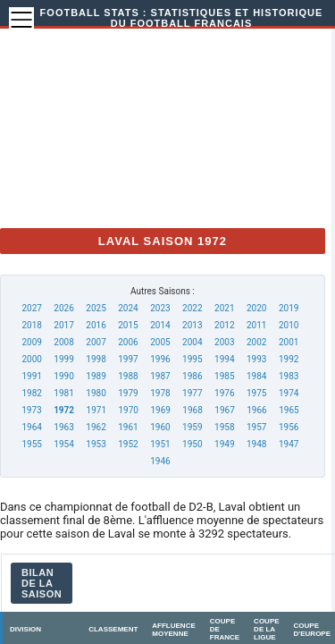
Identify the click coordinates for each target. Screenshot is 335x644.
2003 (224, 342)
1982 (31, 393)
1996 (160, 359)
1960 (160, 427)
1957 (256, 427)
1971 (96, 410)
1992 (289, 359)
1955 (31, 444)
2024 (128, 308)
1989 (96, 376)
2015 (128, 325)
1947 (289, 444)
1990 (63, 376)
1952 (128, 444)
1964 (31, 427)
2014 (160, 325)
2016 (96, 325)
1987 (160, 376)
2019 (289, 308)
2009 (31, 342)
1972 (64, 410)
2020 (256, 308)
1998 (96, 359)
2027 (31, 308)
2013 (192, 325)
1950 (192, 444)
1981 (63, 393)
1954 (63, 444)
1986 (192, 376)
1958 (224, 427)
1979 (128, 393)
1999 (63, 359)
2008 (63, 342)
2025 (96, 308)
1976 (224, 393)
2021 (224, 308)
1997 (128, 359)
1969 (160, 410)
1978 (160, 393)
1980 (96, 393)
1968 (192, 410)
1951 (160, 444)
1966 (256, 410)
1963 (63, 427)
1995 (192, 359)
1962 (96, 427)
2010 (289, 325)
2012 (224, 325)
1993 (256, 359)
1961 (128, 427)
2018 (31, 325)
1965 (289, 410)
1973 (31, 410)
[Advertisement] (179, 124)
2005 (160, 342)
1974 (289, 393)
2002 (256, 342)
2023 (160, 308)
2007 (96, 342)
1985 (224, 376)
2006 (128, 342)
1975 (256, 393)
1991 (31, 376)
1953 (96, 444)
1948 (256, 444)
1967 (224, 410)
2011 (256, 325)
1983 (289, 376)
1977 (192, 393)
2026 (63, 308)
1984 (256, 376)
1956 (289, 427)
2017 (63, 325)
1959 (192, 427)
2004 (192, 342)
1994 (224, 359)
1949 (224, 444)
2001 (289, 342)
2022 (192, 308)
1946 (160, 461)
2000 (31, 359)
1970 (128, 410)
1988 (128, 376)
